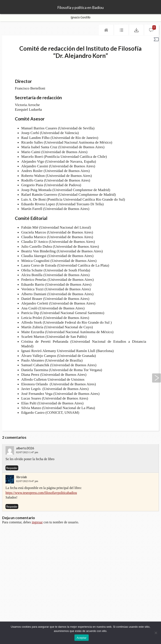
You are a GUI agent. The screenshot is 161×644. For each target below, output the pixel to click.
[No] (156, 633)
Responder (12, 468)
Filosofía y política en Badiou (80, 8)
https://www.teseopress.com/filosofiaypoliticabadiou (41, 493)
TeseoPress (8, 7)
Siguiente (157, 378)
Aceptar (82, 638)
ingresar (37, 522)
